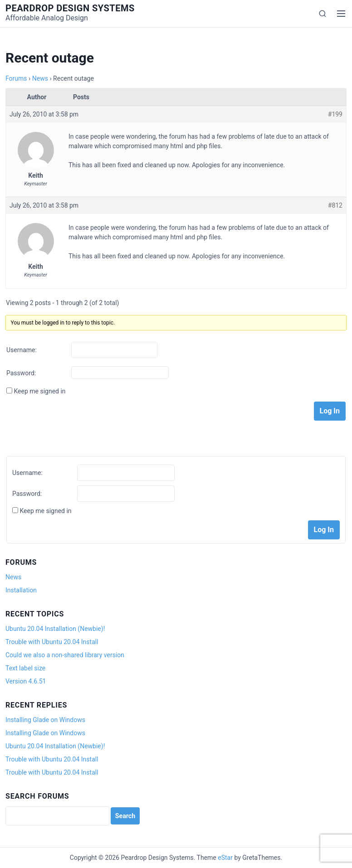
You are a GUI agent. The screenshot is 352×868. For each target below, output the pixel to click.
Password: (21, 373)
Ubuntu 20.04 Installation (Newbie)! (55, 629)
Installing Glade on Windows (45, 720)
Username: (22, 350)
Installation (21, 590)
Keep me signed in (39, 391)
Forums (16, 78)
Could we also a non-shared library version (65, 655)
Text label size (25, 668)
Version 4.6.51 (26, 681)
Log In (330, 411)
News (40, 78)
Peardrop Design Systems (70, 8)
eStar (225, 858)
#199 (335, 114)
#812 (335, 205)
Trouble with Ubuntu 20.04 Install (52, 642)
